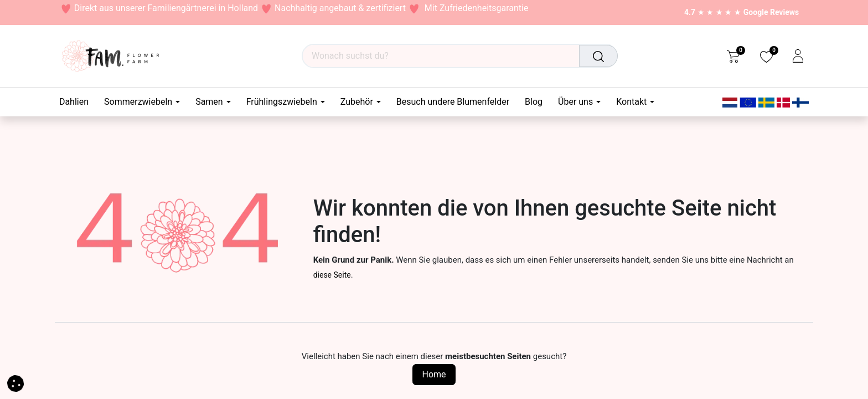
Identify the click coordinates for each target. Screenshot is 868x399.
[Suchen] (600, 56)
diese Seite (332, 275)
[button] (15, 383)
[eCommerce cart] (733, 56)
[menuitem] (78, 102)
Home (434, 374)
